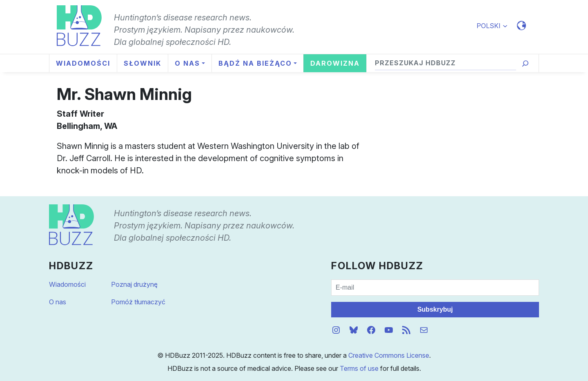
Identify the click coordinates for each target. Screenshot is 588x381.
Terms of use (359, 368)
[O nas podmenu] (190, 63)
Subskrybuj (435, 309)
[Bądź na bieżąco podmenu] (257, 63)
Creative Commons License (389, 355)
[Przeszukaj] (525, 63)
